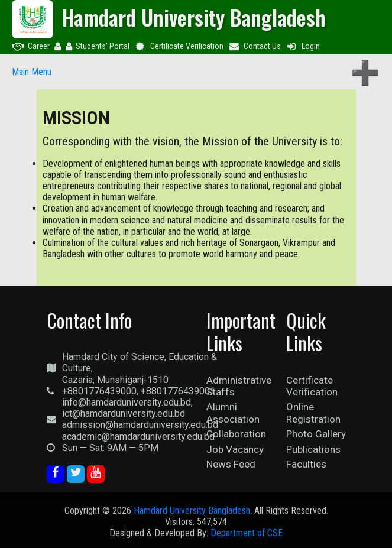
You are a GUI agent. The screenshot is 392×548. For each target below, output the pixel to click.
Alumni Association (233, 413)
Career (31, 46)
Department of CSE (247, 533)
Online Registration (313, 413)
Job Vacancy (235, 449)
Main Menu (32, 72)
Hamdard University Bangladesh (192, 510)
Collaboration (236, 434)
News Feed (231, 464)
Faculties (306, 464)
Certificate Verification (179, 46)
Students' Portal (98, 46)
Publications (313, 449)
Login (303, 46)
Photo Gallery (316, 434)
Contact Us (255, 46)
